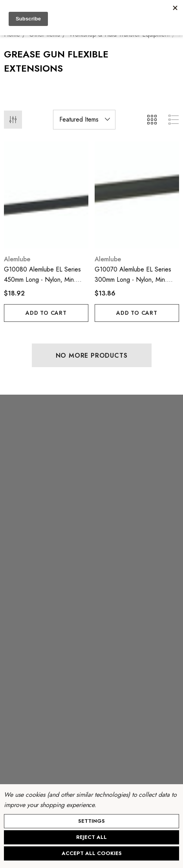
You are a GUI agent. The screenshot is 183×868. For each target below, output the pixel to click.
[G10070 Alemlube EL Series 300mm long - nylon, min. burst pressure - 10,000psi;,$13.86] (137, 195)
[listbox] (84, 120)
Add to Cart (46, 313)
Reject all (91, 837)
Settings (91, 821)
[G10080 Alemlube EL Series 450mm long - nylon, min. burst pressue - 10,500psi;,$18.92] (46, 195)
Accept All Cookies (92, 853)
